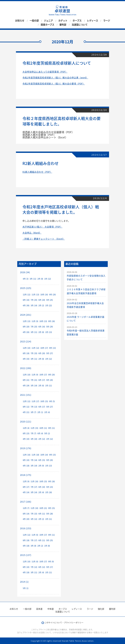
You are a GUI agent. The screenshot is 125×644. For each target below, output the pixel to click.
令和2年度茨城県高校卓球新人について (57, 63)
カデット (63, 21)
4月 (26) (26, 332)
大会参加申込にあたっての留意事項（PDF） (45, 72)
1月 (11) (49, 386)
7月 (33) (34, 353)
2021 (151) (26, 395)
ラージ (107, 21)
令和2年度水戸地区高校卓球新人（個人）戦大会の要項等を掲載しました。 (61, 210)
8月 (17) (26, 487)
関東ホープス (47, 25)
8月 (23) (26, 433)
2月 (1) (40, 412)
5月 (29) (50, 327)
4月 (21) (26, 412)
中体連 (51, 609)
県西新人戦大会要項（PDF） (39, 135)
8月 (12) (26, 407)
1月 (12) (48, 279)
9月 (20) (52, 295)
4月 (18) (26, 466)
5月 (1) (26, 588)
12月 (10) (27, 348)
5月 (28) (50, 514)
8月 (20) (26, 327)
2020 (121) (26, 421)
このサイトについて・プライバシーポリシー (64, 623)
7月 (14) (34, 460)
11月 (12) (35, 348)
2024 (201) (26, 315)
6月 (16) (42, 327)
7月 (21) (34, 380)
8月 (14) (26, 514)
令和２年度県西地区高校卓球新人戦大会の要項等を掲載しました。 (62, 121)
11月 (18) (35, 455)
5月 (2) (47, 433)
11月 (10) (34, 508)
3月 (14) (34, 305)
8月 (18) (26, 353)
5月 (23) (50, 487)
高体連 (39, 609)
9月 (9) (51, 562)
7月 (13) (34, 407)
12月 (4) (26, 428)
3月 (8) (33, 546)
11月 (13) (35, 295)
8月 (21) (26, 380)
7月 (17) (34, 487)
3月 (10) (34, 439)
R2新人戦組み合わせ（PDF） (37, 172)
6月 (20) (42, 353)
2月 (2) (41, 305)
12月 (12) (27, 295)
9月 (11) (52, 428)
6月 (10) (42, 487)
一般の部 (34, 21)
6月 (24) (42, 300)
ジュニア (48, 21)
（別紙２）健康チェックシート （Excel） (44, 239)
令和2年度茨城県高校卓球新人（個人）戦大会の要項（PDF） (54, 84)
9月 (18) (52, 321)
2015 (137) (26, 555)
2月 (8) (40, 279)
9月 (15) (52, 455)
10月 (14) (44, 455)
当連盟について (80, 25)
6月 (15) (42, 460)
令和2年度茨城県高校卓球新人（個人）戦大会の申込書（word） (55, 77)
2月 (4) (41, 492)
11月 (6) (35, 535)
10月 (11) (43, 428)
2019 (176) (26, 448)
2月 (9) (41, 466)
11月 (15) (34, 428)
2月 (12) (42, 439)
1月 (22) (49, 305)
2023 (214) (26, 341)
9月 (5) (52, 401)
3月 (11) (33, 279)
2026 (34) (25, 272)
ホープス (77, 21)
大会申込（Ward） (32, 233)
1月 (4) (47, 412)
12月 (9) (26, 481)
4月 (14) (26, 492)
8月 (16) (26, 300)
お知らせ (20, 21)
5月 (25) (50, 300)
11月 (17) (35, 401)
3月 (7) (33, 412)
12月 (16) (27, 455)
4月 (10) (26, 439)
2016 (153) (26, 528)
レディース (92, 21)
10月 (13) (43, 321)
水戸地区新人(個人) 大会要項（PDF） (42, 227)
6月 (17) (42, 380)
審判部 (63, 25)
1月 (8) (47, 546)
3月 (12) (34, 519)
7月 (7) (33, 433)
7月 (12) (34, 567)
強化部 (101, 609)
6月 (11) (42, 514)
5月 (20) (50, 380)
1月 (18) (49, 492)
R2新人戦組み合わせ (41, 163)
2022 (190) (26, 368)
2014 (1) (24, 582)
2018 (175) (26, 475)
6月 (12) (42, 567)
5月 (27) (50, 353)
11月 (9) (35, 321)
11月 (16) (34, 481)
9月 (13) (52, 348)
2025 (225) (26, 288)
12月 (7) (26, 508)
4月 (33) (26, 359)
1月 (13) (49, 332)
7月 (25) (34, 300)
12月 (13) (27, 321)
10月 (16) (44, 295)
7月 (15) (34, 514)
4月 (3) (26, 279)
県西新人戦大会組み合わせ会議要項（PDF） (48, 132)
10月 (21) (43, 508)
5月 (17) (50, 567)
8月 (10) (26, 460)
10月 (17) (44, 348)
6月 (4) (40, 433)
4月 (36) (26, 305)
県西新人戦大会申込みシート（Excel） (45, 137)
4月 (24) (26, 386)
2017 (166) (26, 502)
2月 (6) (41, 386)
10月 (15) (44, 401)
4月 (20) (26, 519)
